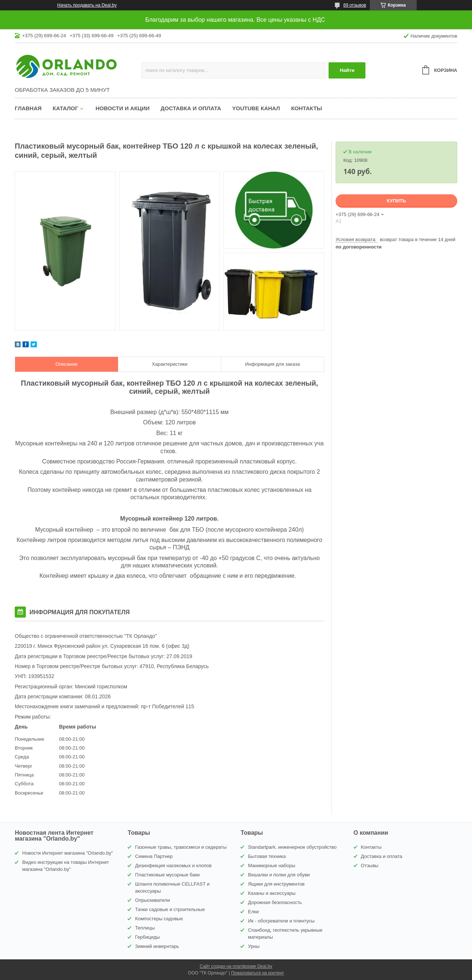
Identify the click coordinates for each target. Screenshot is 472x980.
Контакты (306, 108)
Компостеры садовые (159, 919)
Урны (254, 946)
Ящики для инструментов (276, 884)
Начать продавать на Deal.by (87, 5)
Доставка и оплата (191, 108)
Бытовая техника (267, 856)
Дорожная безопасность (275, 902)
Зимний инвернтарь (157, 946)
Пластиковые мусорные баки (167, 875)
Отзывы (370, 866)
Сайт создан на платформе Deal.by (236, 966)
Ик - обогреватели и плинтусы (281, 921)
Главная (28, 108)
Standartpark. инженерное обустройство (292, 847)
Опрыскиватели (152, 900)
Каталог (65, 108)
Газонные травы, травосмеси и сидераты (181, 847)
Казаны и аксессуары (272, 893)
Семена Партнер (154, 856)
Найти (347, 70)
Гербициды (147, 937)
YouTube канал (256, 108)
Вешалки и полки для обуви (279, 875)
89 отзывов (355, 5)
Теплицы (145, 928)
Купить (396, 201)
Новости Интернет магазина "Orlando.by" (67, 853)
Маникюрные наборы (271, 866)
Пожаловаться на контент (258, 973)
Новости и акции (123, 108)
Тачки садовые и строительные (170, 909)
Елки (253, 912)
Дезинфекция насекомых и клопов (173, 866)
